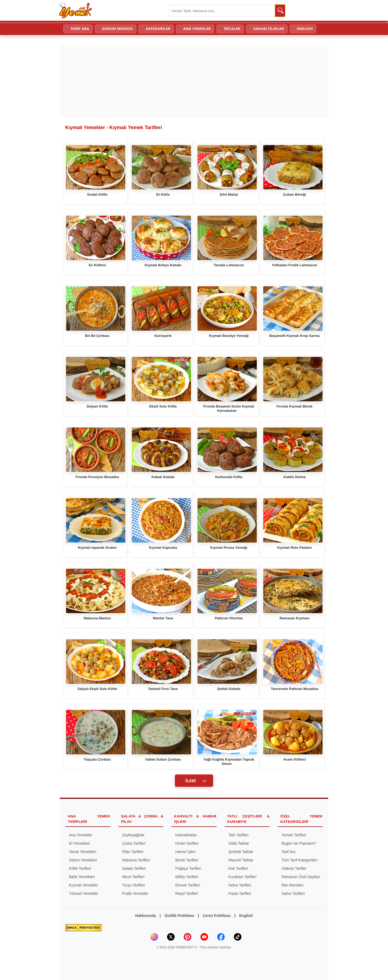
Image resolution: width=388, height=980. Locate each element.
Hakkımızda (146, 916)
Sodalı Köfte (97, 194)
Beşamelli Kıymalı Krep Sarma (294, 336)
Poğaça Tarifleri (188, 868)
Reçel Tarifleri (187, 893)
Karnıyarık (163, 336)
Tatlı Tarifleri (238, 835)
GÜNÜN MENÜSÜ (117, 29)
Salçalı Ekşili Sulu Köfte (97, 689)
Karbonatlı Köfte (229, 477)
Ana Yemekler (81, 835)
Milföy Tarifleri (187, 877)
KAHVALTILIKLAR (269, 29)
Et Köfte (163, 194)
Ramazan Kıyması (295, 618)
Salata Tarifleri (134, 868)
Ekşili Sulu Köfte (163, 406)
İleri (191, 781)
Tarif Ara (288, 852)
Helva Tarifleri (240, 885)
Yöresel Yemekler (84, 893)
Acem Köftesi (294, 759)
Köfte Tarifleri (80, 868)
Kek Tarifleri (238, 868)
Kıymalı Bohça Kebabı (163, 265)
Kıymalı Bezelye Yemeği (229, 336)
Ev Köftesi (97, 265)
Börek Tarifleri (187, 860)
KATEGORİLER (158, 29)
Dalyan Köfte (97, 406)
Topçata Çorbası (97, 759)
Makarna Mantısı (97, 618)
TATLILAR (232, 29)
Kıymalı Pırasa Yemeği (229, 548)
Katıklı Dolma (295, 477)
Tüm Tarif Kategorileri (299, 860)
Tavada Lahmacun (229, 265)
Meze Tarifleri (133, 877)
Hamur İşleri (185, 852)
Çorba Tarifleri (134, 843)
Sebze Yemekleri (83, 860)
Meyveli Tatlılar (241, 860)
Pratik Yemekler (135, 893)
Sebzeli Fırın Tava (163, 689)
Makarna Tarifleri (136, 860)
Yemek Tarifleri (294, 835)
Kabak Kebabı (163, 477)
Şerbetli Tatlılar (241, 852)
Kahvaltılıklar (186, 835)
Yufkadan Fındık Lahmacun (295, 265)
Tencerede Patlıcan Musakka (295, 689)
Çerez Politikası (217, 916)
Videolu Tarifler (294, 868)
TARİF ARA (80, 29)
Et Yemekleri (79, 843)
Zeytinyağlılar (133, 835)
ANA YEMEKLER (197, 29)
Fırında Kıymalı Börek (295, 406)
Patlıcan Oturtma (229, 618)
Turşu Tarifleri (133, 885)
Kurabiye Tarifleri (242, 877)
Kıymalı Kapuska (163, 548)
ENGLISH (305, 29)
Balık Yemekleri (82, 877)
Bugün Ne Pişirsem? (299, 843)
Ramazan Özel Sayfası (301, 877)
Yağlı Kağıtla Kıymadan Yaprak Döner (229, 762)
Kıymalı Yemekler (84, 885)
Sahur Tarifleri (293, 893)
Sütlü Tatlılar (239, 843)
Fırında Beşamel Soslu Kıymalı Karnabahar (229, 408)
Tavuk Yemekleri (83, 852)
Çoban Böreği (294, 194)
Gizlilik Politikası (179, 916)
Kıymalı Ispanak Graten (97, 548)
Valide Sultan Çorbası (163, 759)
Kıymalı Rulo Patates (295, 548)
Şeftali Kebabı (229, 689)
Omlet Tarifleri (187, 843)
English (246, 916)
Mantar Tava (163, 618)
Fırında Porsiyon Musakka (97, 477)
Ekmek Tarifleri (188, 885)
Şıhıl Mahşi (229, 194)
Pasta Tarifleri (240, 893)
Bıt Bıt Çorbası (97, 336)
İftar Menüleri (293, 885)
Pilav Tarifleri (133, 852)
